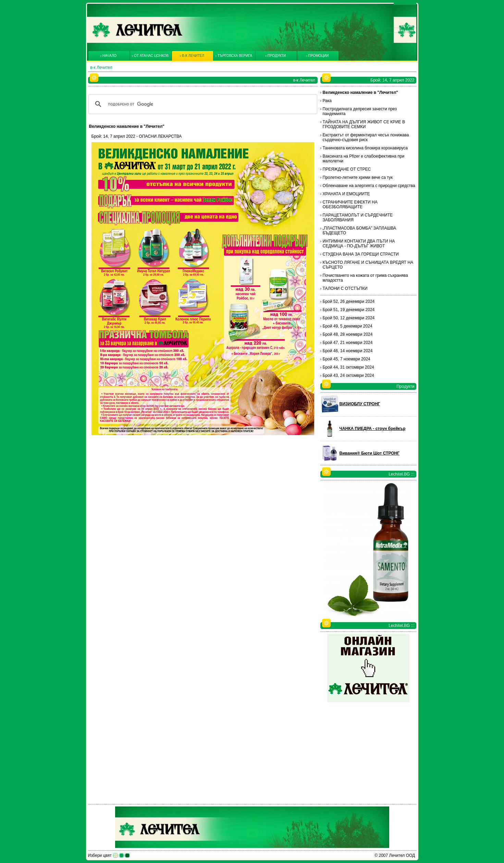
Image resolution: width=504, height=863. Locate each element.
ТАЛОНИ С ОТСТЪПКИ (345, 288)
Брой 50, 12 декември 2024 (349, 318)
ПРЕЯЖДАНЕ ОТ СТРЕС (347, 169)
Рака (327, 101)
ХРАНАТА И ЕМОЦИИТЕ (346, 194)
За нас (407, 26)
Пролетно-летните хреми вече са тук (358, 177)
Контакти (405, 30)
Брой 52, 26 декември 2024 (349, 301)
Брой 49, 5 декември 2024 (348, 326)
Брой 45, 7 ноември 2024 (347, 359)
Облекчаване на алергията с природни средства (369, 186)
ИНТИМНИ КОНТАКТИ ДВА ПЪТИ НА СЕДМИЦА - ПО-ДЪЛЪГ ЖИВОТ (359, 244)
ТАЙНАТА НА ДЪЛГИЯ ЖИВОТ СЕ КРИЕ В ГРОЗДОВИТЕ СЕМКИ (364, 124)
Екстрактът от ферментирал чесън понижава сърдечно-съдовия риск (366, 137)
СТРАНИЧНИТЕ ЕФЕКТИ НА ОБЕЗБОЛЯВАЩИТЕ (350, 205)
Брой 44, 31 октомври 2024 (348, 367)
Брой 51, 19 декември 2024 (349, 310)
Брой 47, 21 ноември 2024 (348, 343)
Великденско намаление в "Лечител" (361, 93)
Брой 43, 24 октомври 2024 (348, 375)
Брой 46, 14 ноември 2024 (348, 351)
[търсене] (202, 104)
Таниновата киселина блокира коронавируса (365, 148)
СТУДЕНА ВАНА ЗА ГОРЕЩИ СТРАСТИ (361, 254)
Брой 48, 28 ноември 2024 (348, 334)
